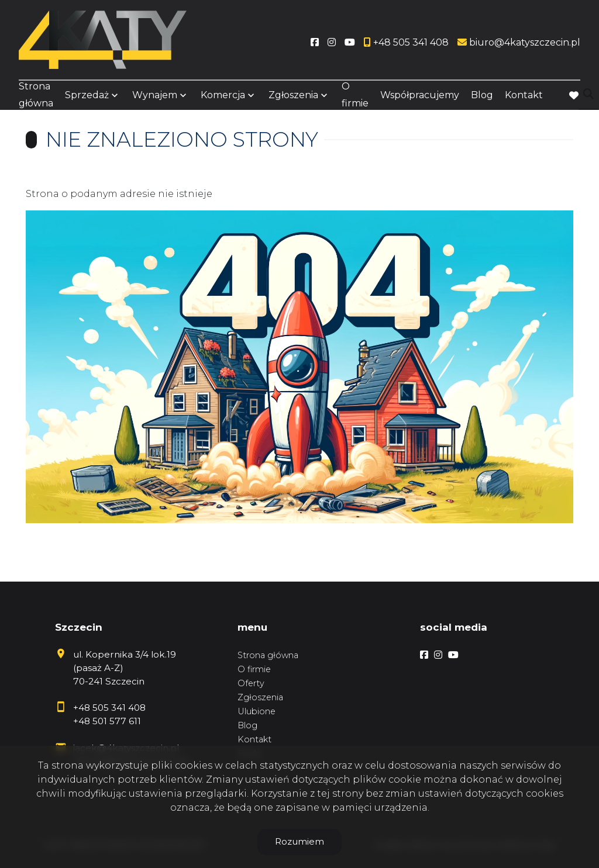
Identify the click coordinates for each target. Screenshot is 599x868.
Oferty (251, 683)
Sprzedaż (87, 95)
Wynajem (155, 95)
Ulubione (257, 711)
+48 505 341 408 (109, 708)
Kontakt (524, 95)
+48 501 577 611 (107, 721)
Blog (482, 95)
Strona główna (36, 95)
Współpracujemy (420, 95)
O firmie (355, 95)
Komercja (223, 95)
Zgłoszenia (293, 95)
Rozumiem (299, 841)
